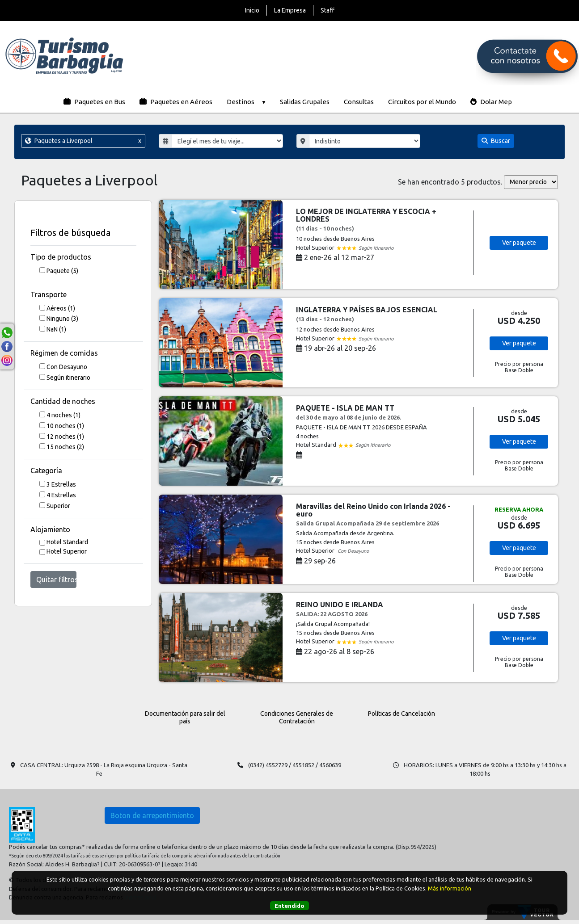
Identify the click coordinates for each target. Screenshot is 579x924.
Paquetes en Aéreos (176, 102)
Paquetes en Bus (94, 102)
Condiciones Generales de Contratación (297, 717)
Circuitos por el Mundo (422, 102)
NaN (56, 329)
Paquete (62, 271)
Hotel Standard (67, 542)
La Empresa (290, 10)
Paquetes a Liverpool (83, 141)
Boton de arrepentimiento (152, 815)
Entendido (289, 906)
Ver (519, 243)
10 (65, 426)
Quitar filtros (56, 580)
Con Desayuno (67, 367)
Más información (450, 888)
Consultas (359, 102)
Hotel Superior (67, 551)
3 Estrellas (61, 484)
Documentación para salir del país (185, 717)
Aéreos (61, 308)
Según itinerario (68, 378)
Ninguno (62, 319)
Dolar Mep (491, 102)
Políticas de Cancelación (401, 714)
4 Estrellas (61, 495)
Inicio (252, 10)
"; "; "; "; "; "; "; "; (365, 141)
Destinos (246, 102)
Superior (58, 506)
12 (65, 437)
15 (65, 447)
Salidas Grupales (305, 102)
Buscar (496, 141)
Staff (328, 10)
